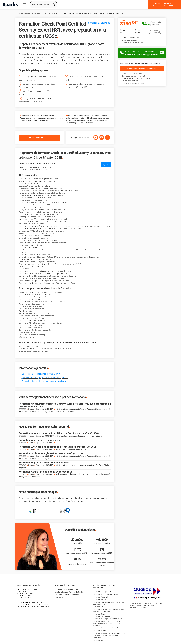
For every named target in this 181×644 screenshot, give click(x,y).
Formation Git (98, 607)
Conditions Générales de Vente (67, 595)
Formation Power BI (100, 597)
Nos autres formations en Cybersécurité (44, 427)
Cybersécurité (56, 13)
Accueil (21, 13)
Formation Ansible (99, 600)
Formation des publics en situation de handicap (44, 381)
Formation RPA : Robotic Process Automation (105, 637)
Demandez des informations (39, 138)
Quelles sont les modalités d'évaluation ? (41, 374)
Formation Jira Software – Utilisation (106, 594)
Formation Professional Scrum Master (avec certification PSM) (109, 603)
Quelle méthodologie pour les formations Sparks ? (45, 378)
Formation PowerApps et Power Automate (108, 628)
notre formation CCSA (93, 116)
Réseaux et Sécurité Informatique (37, 13)
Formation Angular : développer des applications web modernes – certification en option (108, 623)
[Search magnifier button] (54, 5)
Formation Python (99, 640)
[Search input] (41, 5)
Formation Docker (99, 614)
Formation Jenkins (100, 631)
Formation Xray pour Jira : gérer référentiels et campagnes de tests (109, 610)
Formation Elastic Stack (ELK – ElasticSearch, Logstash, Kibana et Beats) (109, 618)
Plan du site (59, 597)
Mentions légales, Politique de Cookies (70, 592)
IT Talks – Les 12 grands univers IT (68, 589)
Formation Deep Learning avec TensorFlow (109, 633)
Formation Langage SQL (102, 592)
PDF (106, 165)
